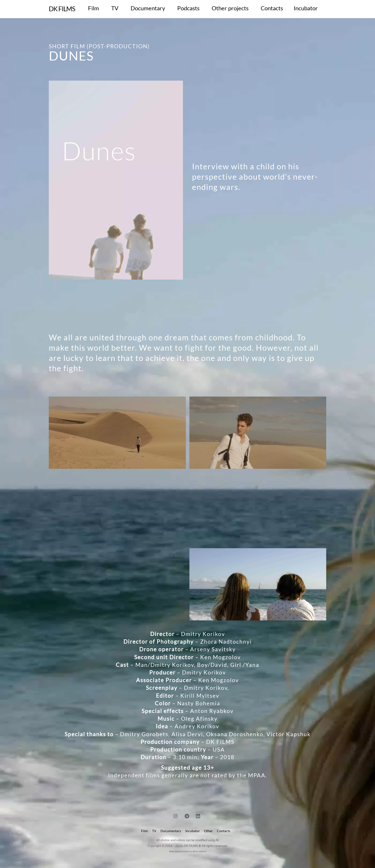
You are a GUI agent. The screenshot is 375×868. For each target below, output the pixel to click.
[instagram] (176, 815)
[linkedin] (198, 815)
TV (115, 8)
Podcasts (188, 8)
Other (208, 831)
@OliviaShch (199, 851)
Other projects (230, 8)
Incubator (306, 8)
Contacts (272, 8)
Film (94, 8)
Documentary (148, 8)
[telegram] (187, 815)
